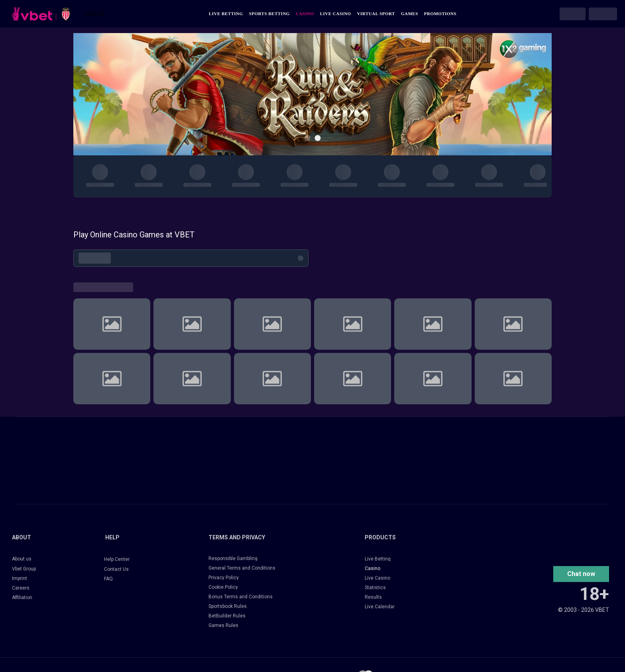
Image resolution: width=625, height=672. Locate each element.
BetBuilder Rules (227, 616)
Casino (305, 14)
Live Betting (226, 14)
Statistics (375, 588)
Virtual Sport (376, 14)
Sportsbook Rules (228, 606)
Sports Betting (269, 14)
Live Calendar (380, 607)
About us (22, 559)
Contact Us (116, 569)
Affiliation (22, 598)
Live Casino (336, 14)
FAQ (108, 579)
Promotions (440, 14)
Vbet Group (24, 569)
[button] (581, 574)
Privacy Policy (224, 578)
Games (410, 14)
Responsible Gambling (233, 558)
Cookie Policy (223, 587)
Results (373, 597)
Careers (21, 588)
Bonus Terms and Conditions (241, 597)
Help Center (117, 559)
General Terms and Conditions (242, 568)
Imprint (20, 578)
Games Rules (223, 625)
